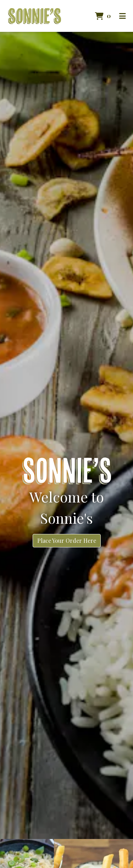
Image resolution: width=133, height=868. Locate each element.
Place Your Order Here (67, 541)
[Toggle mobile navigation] (123, 16)
